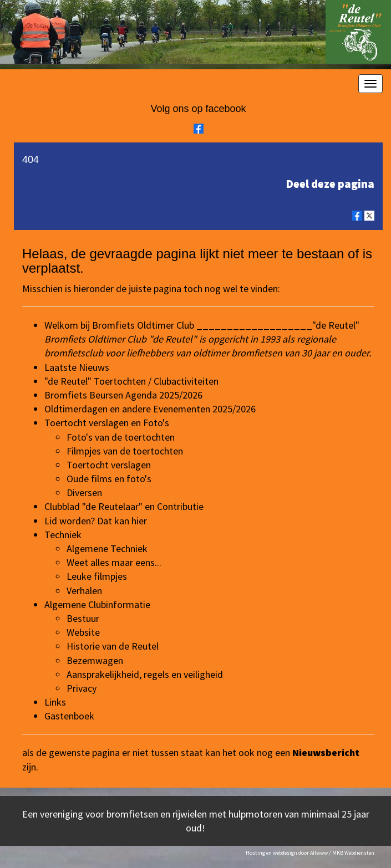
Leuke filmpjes (97, 576)
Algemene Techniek (107, 548)
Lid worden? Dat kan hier (96, 521)
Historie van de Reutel (113, 646)
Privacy (82, 688)
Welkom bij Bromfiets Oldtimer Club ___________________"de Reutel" (202, 325)
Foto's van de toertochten (121, 437)
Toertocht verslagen (109, 465)
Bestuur (83, 618)
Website (83, 632)
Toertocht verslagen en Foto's (107, 423)
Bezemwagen (95, 660)
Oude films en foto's (109, 479)
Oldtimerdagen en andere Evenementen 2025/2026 (150, 409)
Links (55, 702)
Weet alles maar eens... (114, 562)
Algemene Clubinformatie (97, 604)
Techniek (63, 535)
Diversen (84, 492)
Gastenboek (69, 716)
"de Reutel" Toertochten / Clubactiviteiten (131, 381)
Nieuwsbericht (326, 752)
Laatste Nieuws (77, 367)
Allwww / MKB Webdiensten (342, 853)
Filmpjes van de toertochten (125, 451)
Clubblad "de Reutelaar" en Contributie (124, 506)
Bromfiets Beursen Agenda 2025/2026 (123, 395)
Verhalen (84, 591)
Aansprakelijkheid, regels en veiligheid (145, 674)
